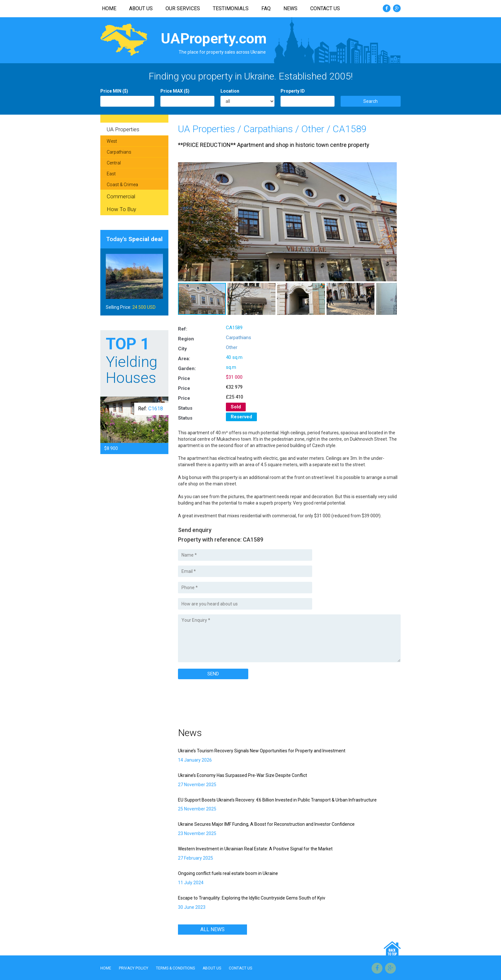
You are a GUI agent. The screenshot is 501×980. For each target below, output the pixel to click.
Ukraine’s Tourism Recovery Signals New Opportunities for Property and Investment (262, 751)
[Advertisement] (253, 702)
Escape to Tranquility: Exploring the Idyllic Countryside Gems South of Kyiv (252, 898)
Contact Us (325, 8)
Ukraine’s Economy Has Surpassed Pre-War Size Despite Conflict (243, 775)
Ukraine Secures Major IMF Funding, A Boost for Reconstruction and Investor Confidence (266, 824)
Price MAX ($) (175, 91)
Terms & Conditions (175, 968)
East (111, 174)
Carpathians (268, 129)
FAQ (266, 8)
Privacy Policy (134, 968)
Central (114, 163)
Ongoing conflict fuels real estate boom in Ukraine (228, 873)
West (112, 141)
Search (370, 101)
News (290, 8)
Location (230, 91)
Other (313, 129)
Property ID (293, 91)
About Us (141, 8)
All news (212, 929)
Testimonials (231, 8)
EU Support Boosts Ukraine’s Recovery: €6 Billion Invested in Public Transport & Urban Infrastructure (277, 800)
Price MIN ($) (114, 91)
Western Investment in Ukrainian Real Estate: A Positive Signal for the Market (255, 849)
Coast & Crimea (122, 185)
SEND (213, 674)
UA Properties (207, 129)
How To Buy (121, 209)
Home (109, 8)
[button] (392, 167)
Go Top (392, 948)
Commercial (121, 196)
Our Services (183, 8)
